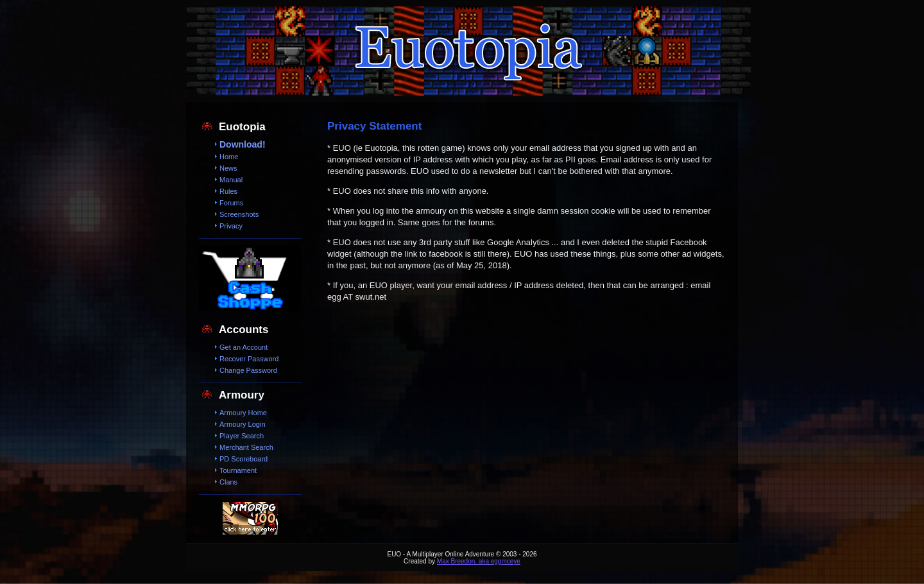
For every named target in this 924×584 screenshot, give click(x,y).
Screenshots (239, 214)
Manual (231, 180)
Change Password (248, 370)
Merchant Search (246, 447)
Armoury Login (243, 424)
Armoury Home (243, 413)
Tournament (238, 470)
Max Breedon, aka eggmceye (479, 561)
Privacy (231, 226)
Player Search (242, 436)
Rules (228, 191)
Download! (243, 144)
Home (229, 157)
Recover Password (249, 359)
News (228, 168)
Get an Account (244, 347)
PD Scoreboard (244, 459)
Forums (231, 203)
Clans (228, 482)
